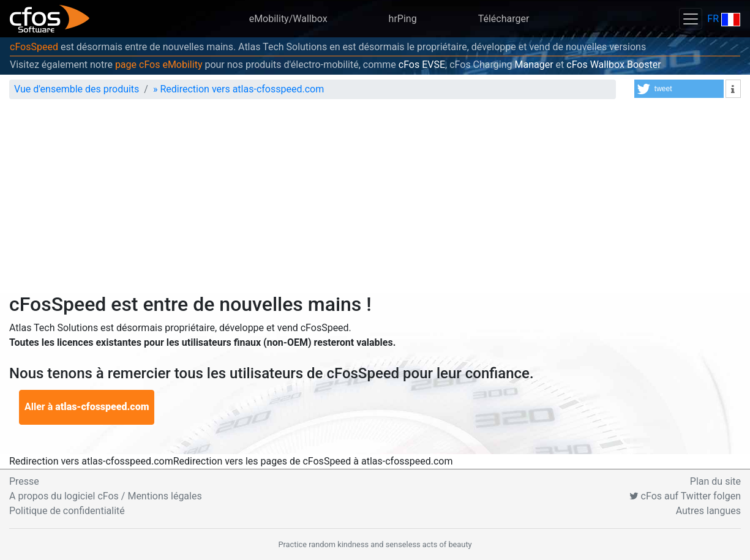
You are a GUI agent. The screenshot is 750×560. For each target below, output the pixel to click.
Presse (24, 481)
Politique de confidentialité (67, 511)
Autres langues (708, 511)
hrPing (403, 19)
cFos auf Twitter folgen (685, 496)
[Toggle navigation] (691, 19)
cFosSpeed (34, 47)
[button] (679, 89)
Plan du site (715, 481)
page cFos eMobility (159, 65)
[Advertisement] (375, 201)
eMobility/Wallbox (288, 19)
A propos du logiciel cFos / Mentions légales (106, 496)
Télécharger (504, 19)
